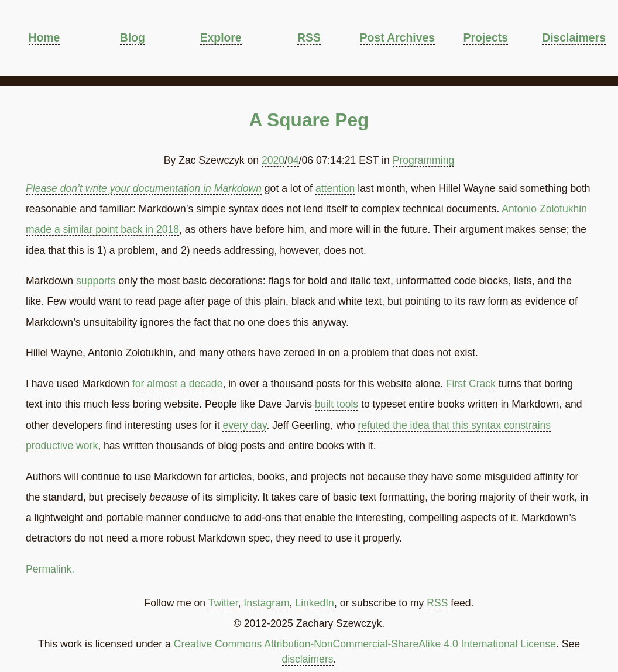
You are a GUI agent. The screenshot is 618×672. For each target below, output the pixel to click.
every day (244, 425)
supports (96, 281)
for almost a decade (178, 384)
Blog (133, 37)
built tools (337, 404)
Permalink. (50, 569)
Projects (486, 37)
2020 (273, 160)
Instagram (266, 603)
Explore (221, 37)
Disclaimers (574, 37)
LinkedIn (315, 603)
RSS (309, 37)
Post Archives (397, 37)
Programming (424, 160)
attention (335, 188)
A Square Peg (309, 120)
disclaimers (308, 659)
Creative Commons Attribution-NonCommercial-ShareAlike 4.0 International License (365, 644)
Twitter (223, 603)
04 (293, 160)
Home (44, 37)
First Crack (471, 384)
